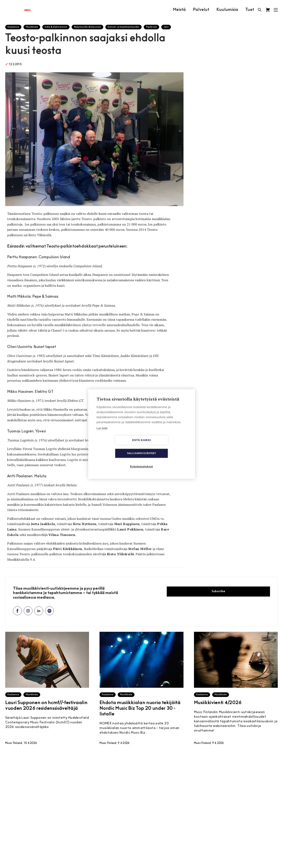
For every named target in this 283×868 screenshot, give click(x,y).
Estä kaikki (117, 447)
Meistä (179, 10)
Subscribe (218, 591)
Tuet (249, 10)
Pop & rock (151, 27)
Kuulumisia (227, 10)
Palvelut (201, 10)
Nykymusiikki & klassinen (87, 27)
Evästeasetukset (141, 460)
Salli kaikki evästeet (165, 447)
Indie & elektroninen (56, 27)
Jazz (166, 27)
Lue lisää (102, 435)
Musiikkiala (32, 27)
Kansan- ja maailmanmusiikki (123, 27)
